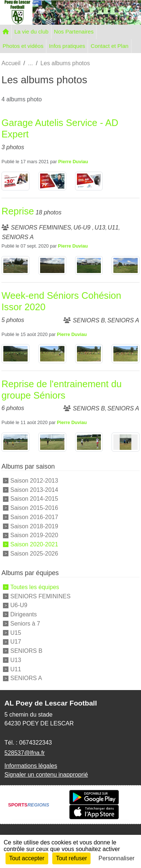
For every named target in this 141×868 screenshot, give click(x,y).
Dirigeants (24, 614)
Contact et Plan (110, 46)
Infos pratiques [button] (67, 46)
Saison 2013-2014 (34, 489)
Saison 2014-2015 (34, 499)
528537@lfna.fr (25, 753)
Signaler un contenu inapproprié (46, 775)
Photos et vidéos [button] (23, 46)
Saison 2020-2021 (34, 544)
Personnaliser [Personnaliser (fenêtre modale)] (117, 858)
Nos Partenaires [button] (74, 31)
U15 (16, 632)
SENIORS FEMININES (40, 596)
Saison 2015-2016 (34, 508)
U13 (16, 660)
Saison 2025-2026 (34, 554)
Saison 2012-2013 (34, 481)
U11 (16, 669)
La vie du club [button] (31, 31)
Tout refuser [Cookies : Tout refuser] (71, 858)
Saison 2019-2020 (34, 535)
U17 (16, 642)
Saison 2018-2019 (34, 526)
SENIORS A (26, 678)
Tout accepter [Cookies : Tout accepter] (27, 858)
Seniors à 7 (25, 624)
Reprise (18, 211)
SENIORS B (26, 651)
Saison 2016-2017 (34, 517)
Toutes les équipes (35, 587)
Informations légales (31, 766)
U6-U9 (19, 605)
